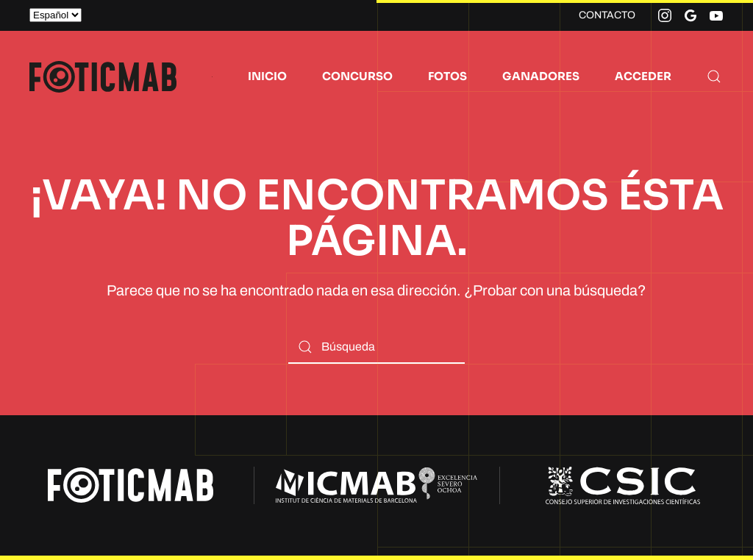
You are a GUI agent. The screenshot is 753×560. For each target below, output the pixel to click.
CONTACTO (607, 15)
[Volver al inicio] (103, 76)
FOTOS (447, 76)
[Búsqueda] (376, 347)
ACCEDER (643, 76)
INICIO (267, 76)
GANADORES (541, 76)
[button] (714, 76)
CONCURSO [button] (357, 76)
